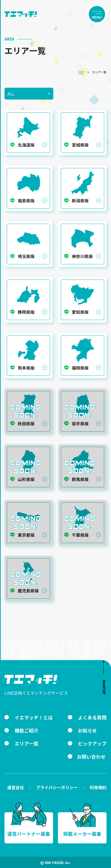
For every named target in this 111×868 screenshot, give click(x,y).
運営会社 (16, 787)
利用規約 (98, 787)
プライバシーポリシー (57, 787)
